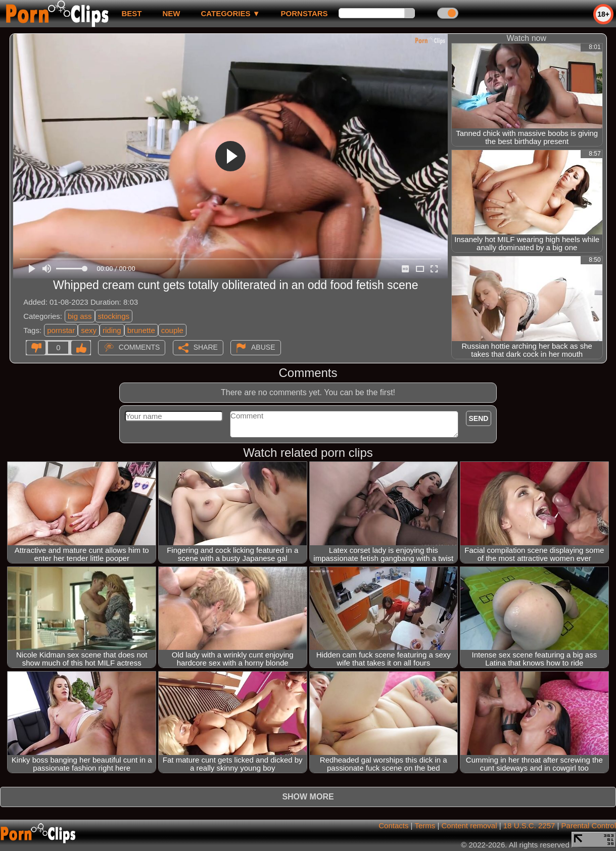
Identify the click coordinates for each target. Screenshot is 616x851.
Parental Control (589, 825)
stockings (114, 316)
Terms (425, 825)
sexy (89, 330)
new (171, 13)
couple (172, 330)
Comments (139, 347)
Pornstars (304, 13)
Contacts (393, 825)
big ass (80, 316)
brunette (141, 330)
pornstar (61, 330)
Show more (308, 797)
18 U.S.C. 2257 (529, 825)
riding (112, 330)
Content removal (469, 825)
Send (479, 418)
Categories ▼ (230, 13)
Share (206, 347)
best (131, 13)
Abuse (263, 347)
